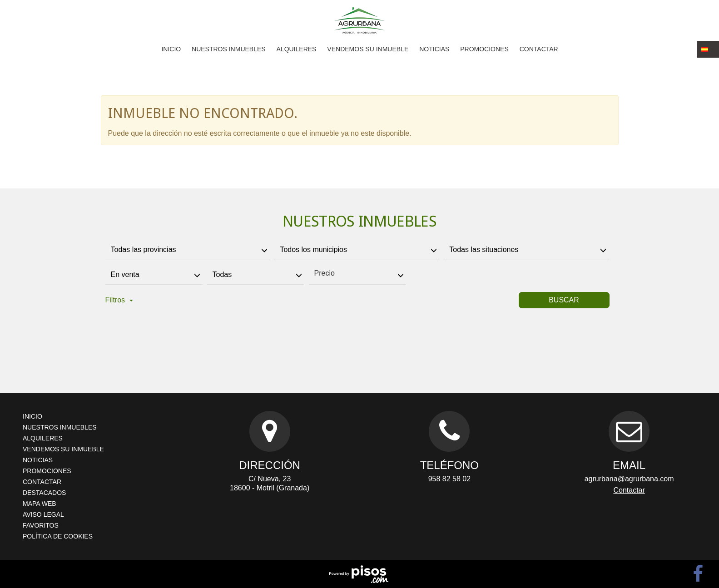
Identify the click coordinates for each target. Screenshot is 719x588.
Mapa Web (40, 504)
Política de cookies (58, 536)
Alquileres (297, 49)
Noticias (434, 49)
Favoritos (41, 525)
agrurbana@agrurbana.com (629, 479)
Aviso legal (43, 514)
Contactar (539, 49)
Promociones (484, 49)
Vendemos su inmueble (368, 49)
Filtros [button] (119, 300)
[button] (708, 49)
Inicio (171, 49)
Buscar (564, 300)
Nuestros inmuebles (229, 49)
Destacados (44, 493)
